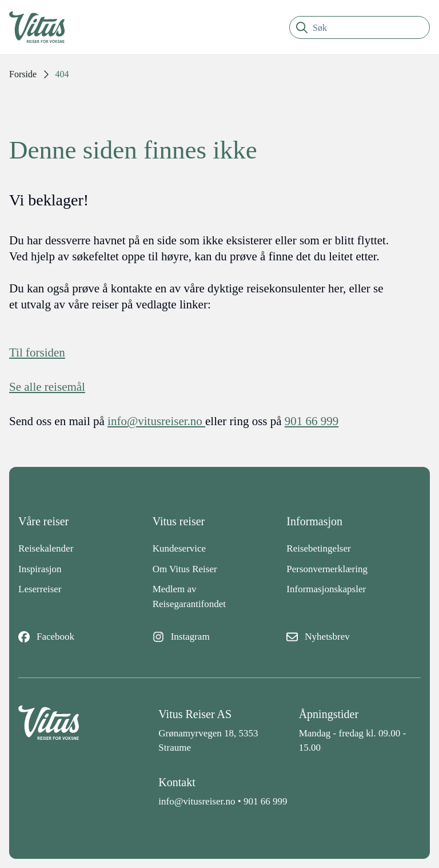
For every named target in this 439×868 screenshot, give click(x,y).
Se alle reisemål (47, 387)
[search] (360, 27)
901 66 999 (266, 801)
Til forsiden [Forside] (37, 352)
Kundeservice (179, 548)
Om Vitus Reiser (185, 569)
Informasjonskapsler (326, 589)
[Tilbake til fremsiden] (46, 27)
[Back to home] (79, 730)
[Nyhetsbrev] (354, 637)
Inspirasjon (40, 569)
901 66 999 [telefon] (312, 421)
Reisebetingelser (318, 548)
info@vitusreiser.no (197, 801)
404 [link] (62, 74)
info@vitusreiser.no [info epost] (156, 421)
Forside (23, 74)
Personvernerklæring (327, 569)
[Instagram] (220, 637)
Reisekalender (46, 548)
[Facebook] (85, 637)
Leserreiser (40, 589)
